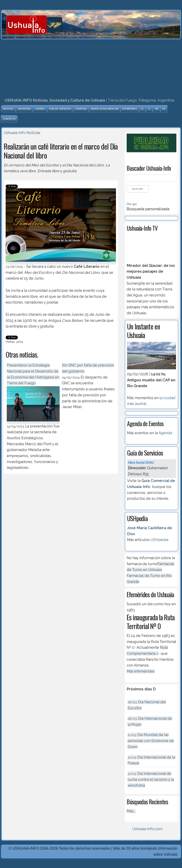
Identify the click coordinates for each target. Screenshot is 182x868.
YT (149, 109)
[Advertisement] (91, 67)
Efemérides (130, 109)
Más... (131, 811)
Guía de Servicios (60, 109)
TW (156, 109)
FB (164, 109)
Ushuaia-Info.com (147, 829)
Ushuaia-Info (15, 133)
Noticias (8, 109)
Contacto (9, 119)
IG (142, 109)
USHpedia (81, 109)
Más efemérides (141, 671)
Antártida (24, 109)
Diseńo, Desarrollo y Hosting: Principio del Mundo (44, 865)
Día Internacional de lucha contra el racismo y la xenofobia (151, 779)
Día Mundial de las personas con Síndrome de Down (151, 741)
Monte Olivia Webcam (105, 109)
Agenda (40, 109)
